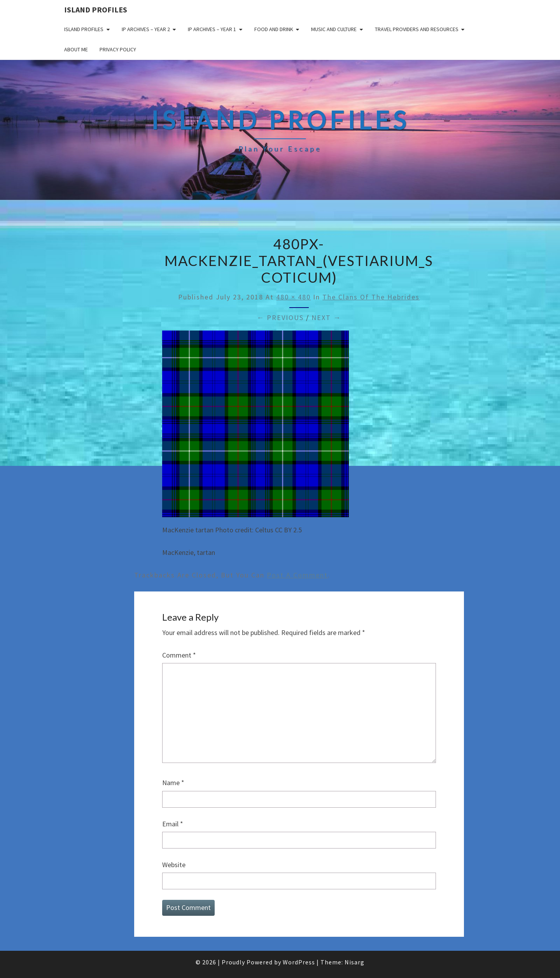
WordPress (299, 962)
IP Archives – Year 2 (146, 29)
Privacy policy (118, 49)
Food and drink (274, 29)
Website (174, 865)
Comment (179, 655)
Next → (326, 318)
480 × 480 (293, 297)
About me (76, 49)
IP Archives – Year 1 (212, 29)
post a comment (297, 575)
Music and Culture (334, 29)
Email (173, 824)
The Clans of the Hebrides (371, 297)
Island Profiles (96, 10)
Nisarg (354, 962)
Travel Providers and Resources (417, 29)
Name (173, 783)
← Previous (280, 318)
